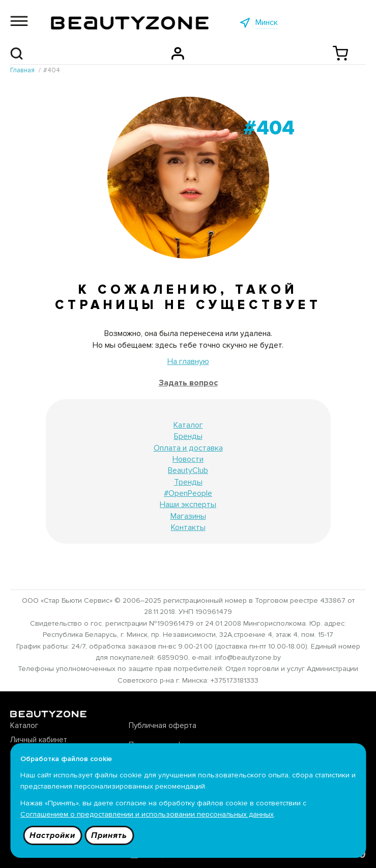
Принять (109, 835)
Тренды (188, 482)
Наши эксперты (188, 505)
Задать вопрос (188, 383)
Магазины (188, 516)
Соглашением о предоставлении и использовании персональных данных (147, 814)
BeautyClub (188, 470)
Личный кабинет (39, 740)
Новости (188, 459)
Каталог (188, 425)
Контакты (188, 527)
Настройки (52, 835)
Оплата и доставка (188, 448)
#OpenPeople (188, 493)
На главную (188, 361)
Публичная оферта (163, 725)
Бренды (188, 436)
